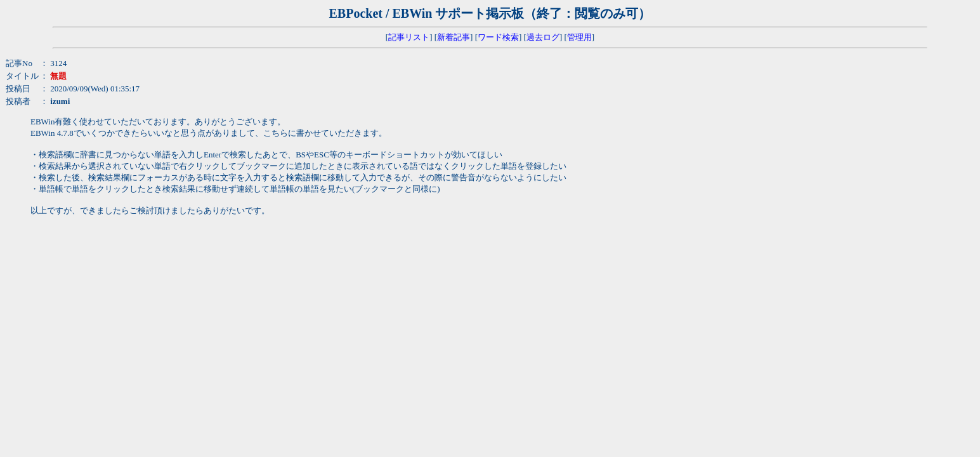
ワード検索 (498, 37)
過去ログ (543, 37)
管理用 (579, 37)
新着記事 (454, 37)
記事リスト (409, 37)
